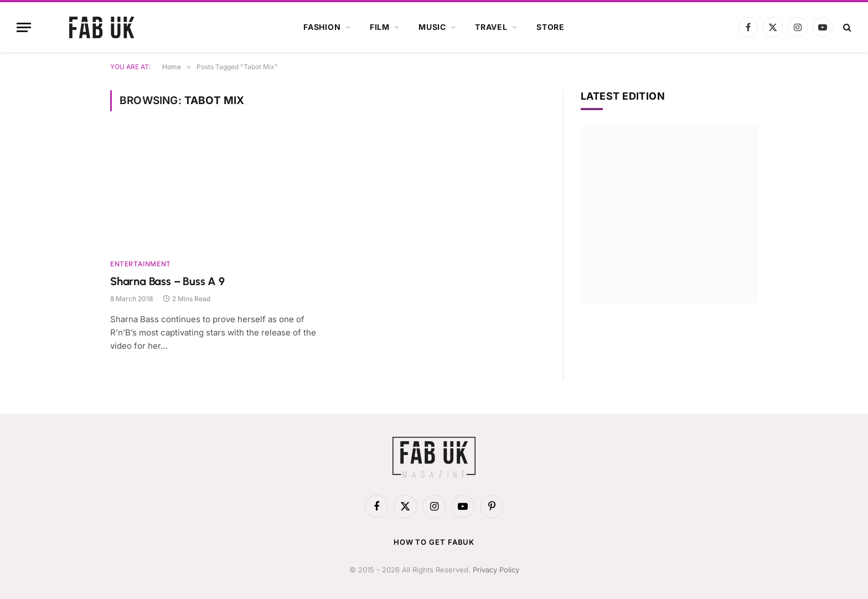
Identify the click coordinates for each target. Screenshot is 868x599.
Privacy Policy (496, 570)
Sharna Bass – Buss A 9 (167, 281)
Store (551, 27)
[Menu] (24, 27)
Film (380, 27)
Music (432, 27)
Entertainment (141, 264)
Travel (491, 27)
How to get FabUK (434, 542)
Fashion (322, 27)
